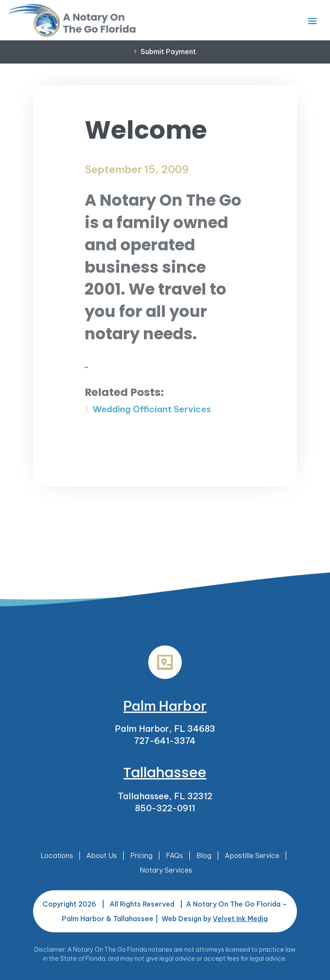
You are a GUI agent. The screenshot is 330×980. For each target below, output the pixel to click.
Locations (57, 855)
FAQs (174, 855)
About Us (102, 855)
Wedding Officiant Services (152, 409)
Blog (204, 855)
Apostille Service (252, 855)
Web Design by (215, 919)
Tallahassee (165, 772)
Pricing (141, 855)
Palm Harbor (165, 706)
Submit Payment (168, 52)
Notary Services (166, 870)
